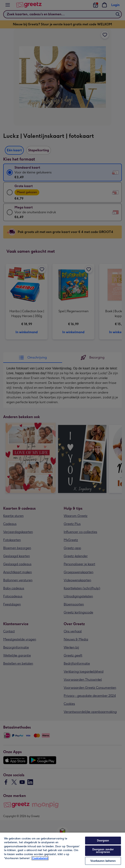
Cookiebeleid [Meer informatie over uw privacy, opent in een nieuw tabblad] (40, 858)
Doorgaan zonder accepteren (103, 851)
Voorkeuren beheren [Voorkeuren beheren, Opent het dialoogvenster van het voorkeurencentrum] (103, 861)
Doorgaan (103, 841)
